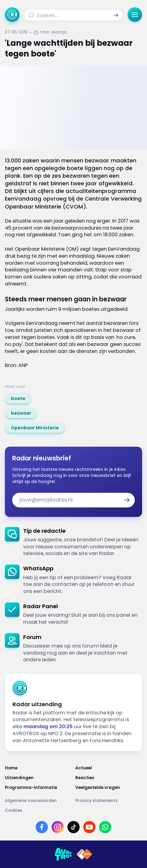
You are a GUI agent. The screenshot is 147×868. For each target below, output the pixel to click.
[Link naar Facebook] (42, 827)
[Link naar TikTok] (73, 827)
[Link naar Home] (38, 768)
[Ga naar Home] (12, 15)
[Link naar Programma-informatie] (38, 788)
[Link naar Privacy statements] (109, 801)
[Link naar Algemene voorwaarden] (38, 801)
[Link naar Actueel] (109, 768)
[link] (18, 398)
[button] (116, 15)
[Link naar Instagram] (58, 827)
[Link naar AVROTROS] (63, 854)
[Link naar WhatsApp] (105, 827)
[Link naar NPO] (84, 854)
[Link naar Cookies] (73, 811)
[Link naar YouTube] (89, 827)
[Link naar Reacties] (109, 778)
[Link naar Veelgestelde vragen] (109, 788)
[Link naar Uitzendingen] (38, 778)
